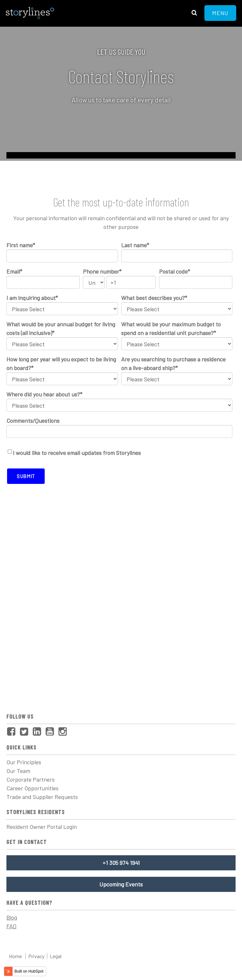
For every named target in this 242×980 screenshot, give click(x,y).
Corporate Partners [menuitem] (31, 779)
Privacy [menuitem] (36, 956)
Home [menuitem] (15, 956)
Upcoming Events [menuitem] (121, 884)
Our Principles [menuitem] (24, 762)
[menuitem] (13, 732)
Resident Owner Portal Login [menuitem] (42, 827)
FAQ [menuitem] (11, 926)
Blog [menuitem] (12, 917)
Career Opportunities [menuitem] (32, 788)
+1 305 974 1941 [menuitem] (121, 863)
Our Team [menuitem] (18, 771)
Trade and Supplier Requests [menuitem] (42, 797)
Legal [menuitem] (56, 956)
